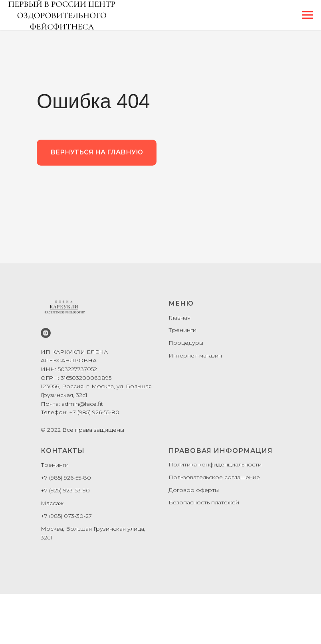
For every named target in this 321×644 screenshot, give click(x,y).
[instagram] (46, 333)
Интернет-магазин (195, 356)
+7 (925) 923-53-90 (65, 490)
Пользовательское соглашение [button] (214, 477)
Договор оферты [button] (194, 490)
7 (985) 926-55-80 (68, 478)
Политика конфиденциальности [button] (215, 464)
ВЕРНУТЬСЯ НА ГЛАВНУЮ (97, 152)
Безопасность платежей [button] (204, 502)
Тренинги (182, 330)
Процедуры (186, 343)
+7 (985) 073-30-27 (66, 516)
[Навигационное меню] (307, 15)
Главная (179, 318)
